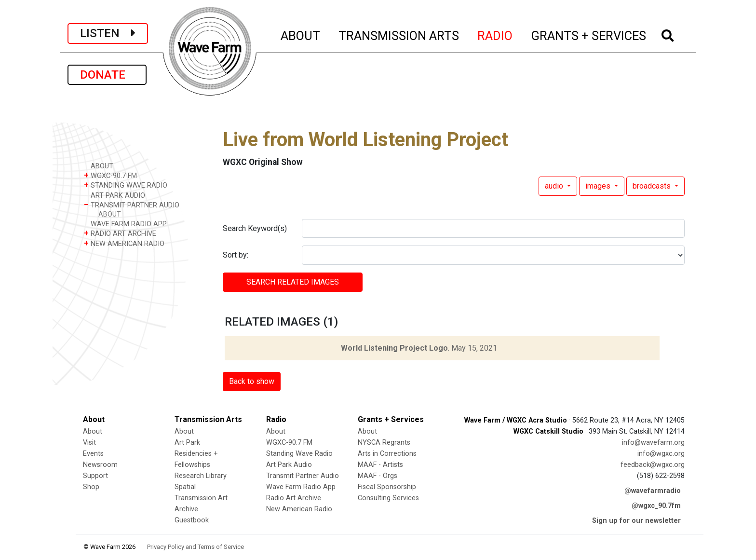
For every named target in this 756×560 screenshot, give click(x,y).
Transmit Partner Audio (303, 476)
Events (93, 454)
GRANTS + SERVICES (589, 34)
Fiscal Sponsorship (387, 487)
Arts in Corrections (387, 454)
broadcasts (653, 186)
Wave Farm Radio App (301, 487)
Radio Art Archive (294, 498)
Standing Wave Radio (299, 454)
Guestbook (192, 520)
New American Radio (299, 509)
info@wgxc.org (661, 454)
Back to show (252, 381)
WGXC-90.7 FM (110, 175)
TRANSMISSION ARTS (399, 34)
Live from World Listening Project (365, 140)
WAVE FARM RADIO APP (125, 224)
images (599, 186)
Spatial (185, 487)
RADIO (495, 34)
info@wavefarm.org (653, 443)
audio (555, 186)
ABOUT (301, 34)
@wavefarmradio (653, 491)
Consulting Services (388, 498)
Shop (91, 487)
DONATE (107, 75)
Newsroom (100, 465)
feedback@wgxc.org (653, 465)
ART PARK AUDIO (115, 195)
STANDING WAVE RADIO (126, 185)
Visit (89, 443)
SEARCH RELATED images (293, 282)
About (93, 431)
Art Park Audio (289, 465)
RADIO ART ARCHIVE (120, 233)
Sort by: (236, 255)
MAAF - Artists (380, 465)
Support (95, 476)
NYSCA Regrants (384, 443)
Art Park (187, 443)
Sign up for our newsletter (636, 521)
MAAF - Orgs (378, 476)
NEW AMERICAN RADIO (124, 243)
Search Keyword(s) (255, 228)
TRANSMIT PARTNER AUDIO (132, 205)
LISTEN (108, 33)
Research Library (201, 476)
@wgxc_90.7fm (656, 506)
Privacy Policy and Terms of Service (196, 547)
